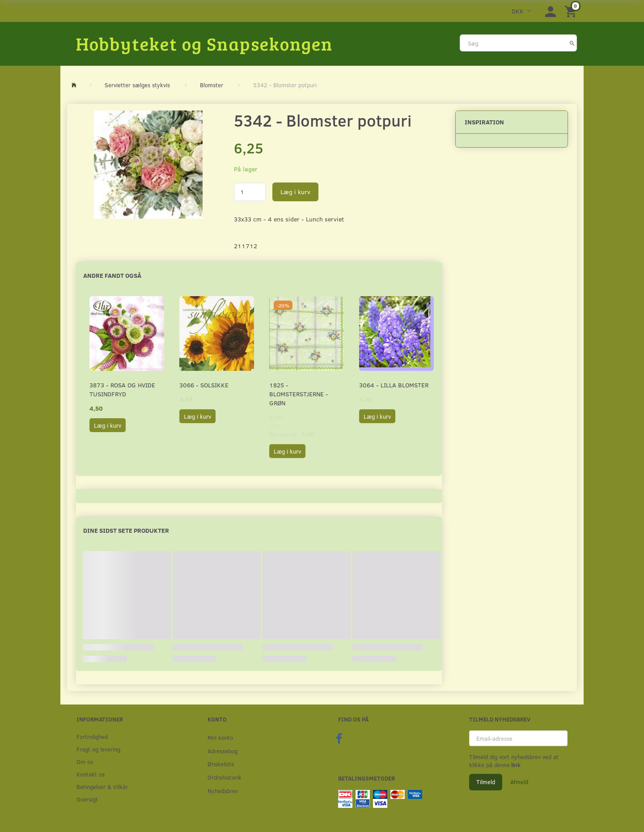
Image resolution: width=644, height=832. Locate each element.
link (515, 765)
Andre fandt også (112, 275)
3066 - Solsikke (204, 385)
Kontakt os (91, 774)
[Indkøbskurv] (572, 11)
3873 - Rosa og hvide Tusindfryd (122, 389)
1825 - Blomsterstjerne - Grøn (299, 394)
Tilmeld (486, 782)
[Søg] (572, 43)
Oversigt (87, 799)
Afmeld (519, 782)
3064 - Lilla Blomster (394, 385)
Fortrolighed (92, 736)
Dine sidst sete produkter (126, 530)
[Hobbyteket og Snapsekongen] (204, 43)
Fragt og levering (98, 749)
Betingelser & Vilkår (102, 787)
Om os (85, 762)
